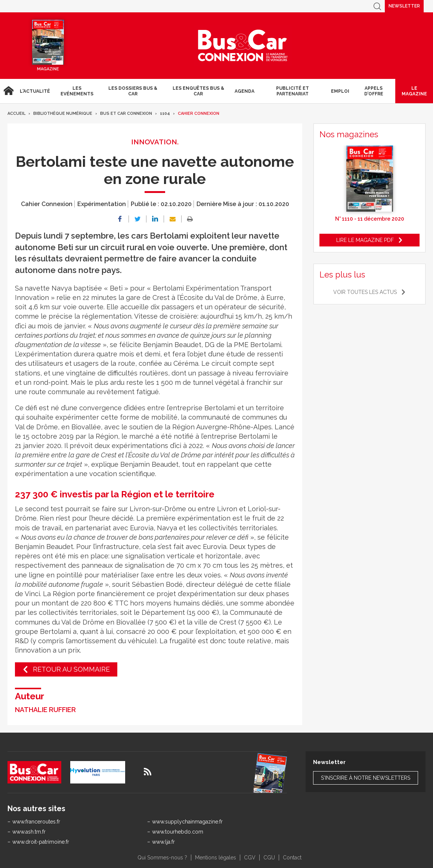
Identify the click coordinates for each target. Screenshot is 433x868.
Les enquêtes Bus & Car (198, 91)
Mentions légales (216, 858)
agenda (245, 91)
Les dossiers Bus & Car (133, 91)
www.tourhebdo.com (178, 832)
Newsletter (404, 6)
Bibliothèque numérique (63, 114)
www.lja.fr (163, 842)
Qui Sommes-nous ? (162, 858)
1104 (165, 114)
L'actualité (35, 91)
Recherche (377, 6)
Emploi (340, 91)
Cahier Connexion (199, 114)
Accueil (8, 91)
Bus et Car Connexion (126, 114)
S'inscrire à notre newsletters (366, 778)
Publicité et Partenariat (293, 91)
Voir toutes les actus (365, 292)
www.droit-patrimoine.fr (41, 842)
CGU (269, 858)
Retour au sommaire (71, 669)
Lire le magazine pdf (365, 240)
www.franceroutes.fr (36, 822)
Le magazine (414, 91)
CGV (250, 858)
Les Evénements (77, 91)
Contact (292, 858)
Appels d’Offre (374, 91)
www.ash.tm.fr (29, 832)
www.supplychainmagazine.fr (187, 822)
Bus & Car (243, 46)
